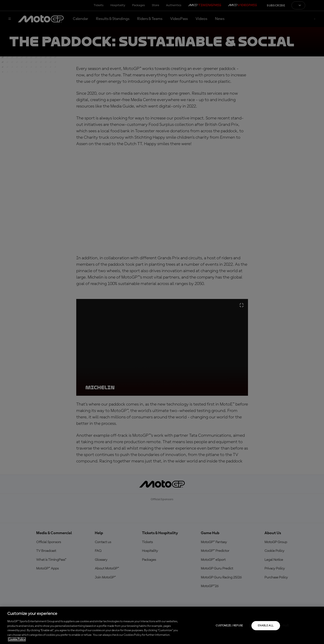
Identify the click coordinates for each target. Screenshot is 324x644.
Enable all (266, 626)
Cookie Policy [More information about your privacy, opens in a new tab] (17, 639)
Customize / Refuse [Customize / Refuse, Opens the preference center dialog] (229, 626)
